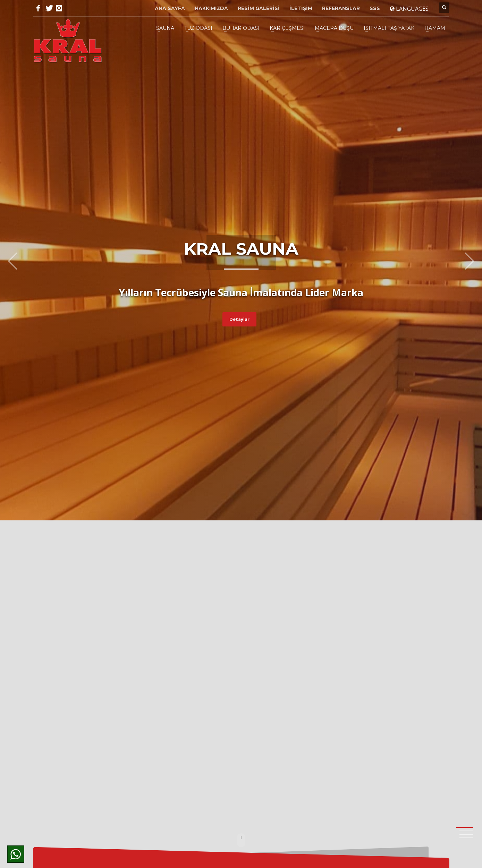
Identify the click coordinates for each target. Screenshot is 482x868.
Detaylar (239, 319)
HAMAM (435, 28)
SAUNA (165, 28)
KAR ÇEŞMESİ (287, 28)
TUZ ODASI (198, 28)
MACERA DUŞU (334, 28)
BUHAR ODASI (241, 28)
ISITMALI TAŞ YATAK (389, 28)
